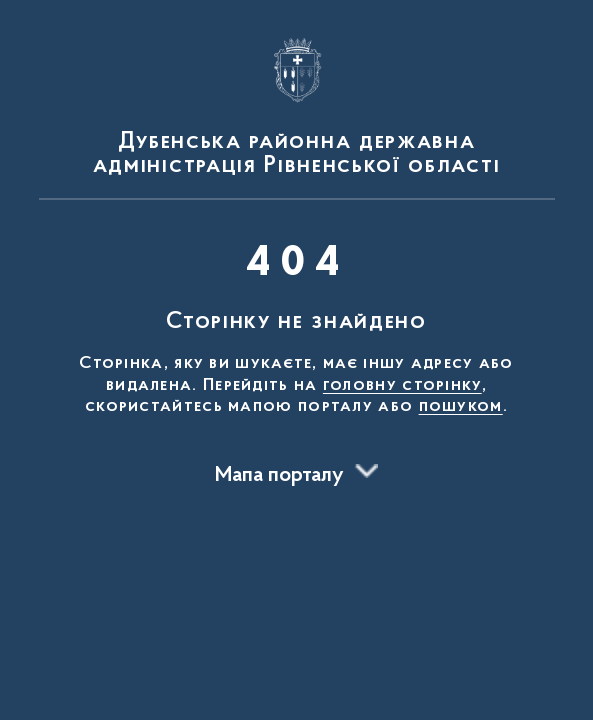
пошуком (461, 407)
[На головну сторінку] (297, 104)
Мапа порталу (279, 476)
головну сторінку (402, 386)
